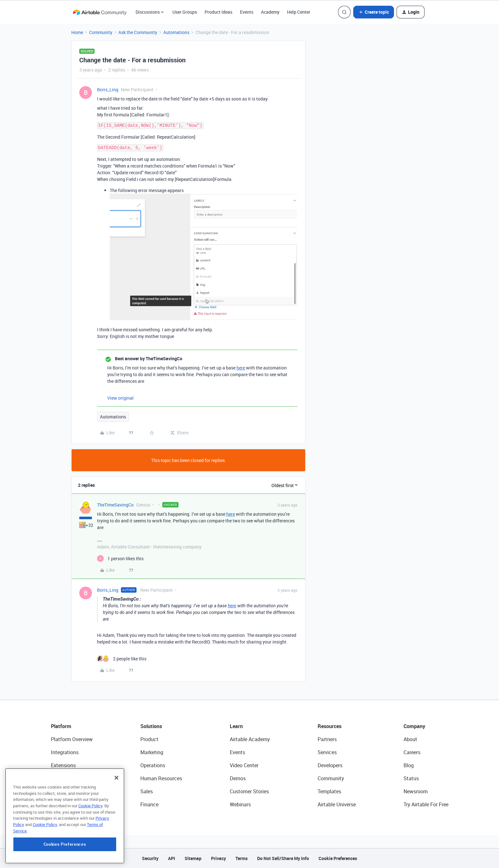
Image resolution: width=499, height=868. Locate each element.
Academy (270, 12)
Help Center (299, 12)
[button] (374, 12)
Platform (61, 726)
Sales (147, 791)
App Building (65, 778)
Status (411, 778)
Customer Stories (249, 791)
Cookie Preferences (338, 858)
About (410, 739)
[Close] (116, 818)
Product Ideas (218, 12)
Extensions (63, 765)
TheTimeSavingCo (115, 505)
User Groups (185, 12)
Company (414, 726)
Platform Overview (72, 739)
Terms (242, 858)
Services (327, 752)
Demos (238, 778)
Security (150, 858)
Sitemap (193, 858)
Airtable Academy (250, 739)
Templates (329, 791)
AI (53, 791)
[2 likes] (122, 659)
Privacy (218, 858)
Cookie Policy (90, 846)
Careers (412, 752)
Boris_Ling (108, 90)
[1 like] (120, 558)
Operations (153, 765)
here (241, 368)
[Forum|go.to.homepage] (100, 12)
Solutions (151, 726)
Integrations (65, 752)
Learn (236, 726)
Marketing (152, 752)
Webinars (240, 804)
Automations (176, 32)
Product (149, 739)
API (172, 858)
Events (247, 12)
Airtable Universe (337, 804)
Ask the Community (138, 32)
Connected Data (69, 804)
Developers (330, 765)
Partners (327, 739)
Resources (330, 726)
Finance (149, 804)
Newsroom (416, 791)
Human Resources (161, 778)
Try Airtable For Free (426, 804)
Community (101, 32)
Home (77, 32)
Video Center (244, 765)
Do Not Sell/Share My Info (283, 858)
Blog (409, 765)
